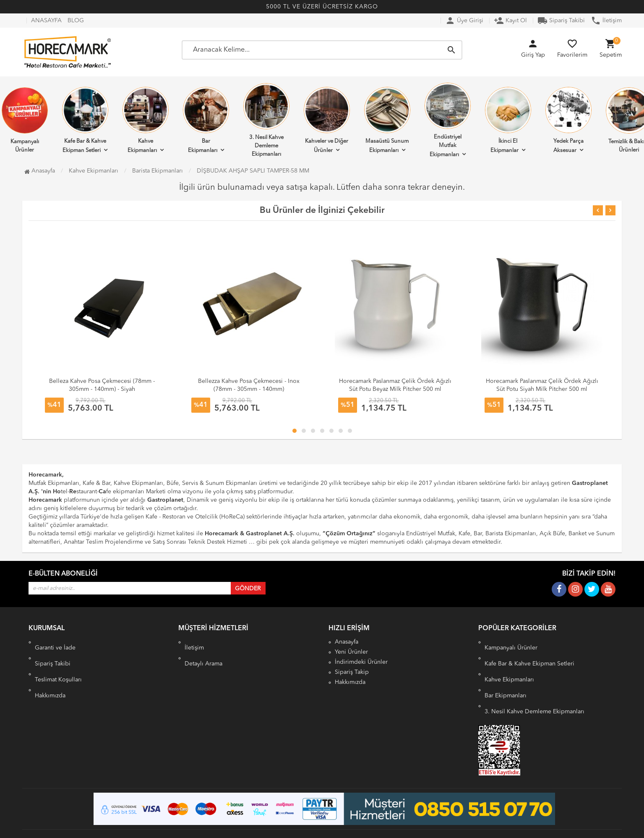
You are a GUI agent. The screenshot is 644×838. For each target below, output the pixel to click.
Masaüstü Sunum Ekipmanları (387, 120)
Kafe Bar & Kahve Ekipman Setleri (85, 120)
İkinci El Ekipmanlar (508, 120)
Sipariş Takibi (561, 21)
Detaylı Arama (203, 652)
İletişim (606, 21)
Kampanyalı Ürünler (511, 642)
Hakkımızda (50, 672)
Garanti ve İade (55, 642)
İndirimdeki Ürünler (361, 662)
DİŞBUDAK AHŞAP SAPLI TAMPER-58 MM (253, 171)
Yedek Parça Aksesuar (568, 120)
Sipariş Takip (352, 672)
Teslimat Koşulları (58, 662)
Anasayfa (40, 171)
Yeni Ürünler (351, 652)
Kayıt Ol (510, 21)
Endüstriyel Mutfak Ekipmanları (448, 120)
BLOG (76, 21)
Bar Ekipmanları (206, 120)
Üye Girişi (464, 21)
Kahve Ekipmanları (146, 120)
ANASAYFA (46, 21)
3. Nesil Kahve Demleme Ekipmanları (266, 120)
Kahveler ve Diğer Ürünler (327, 120)
